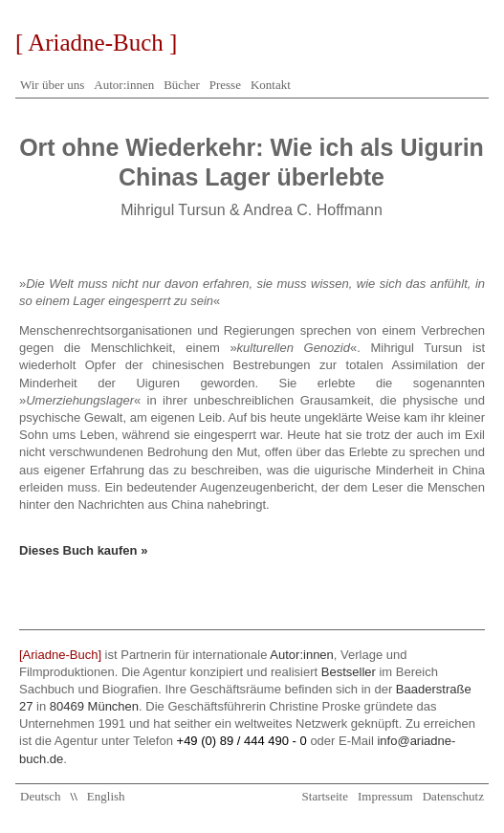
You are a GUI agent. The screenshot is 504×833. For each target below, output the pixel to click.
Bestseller (349, 672)
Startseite (325, 796)
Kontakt (271, 85)
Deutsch (41, 796)
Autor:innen (124, 85)
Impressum (385, 796)
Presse (225, 85)
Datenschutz (453, 796)
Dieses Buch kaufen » (83, 550)
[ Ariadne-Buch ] (96, 43)
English (106, 796)
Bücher (182, 85)
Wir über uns (52, 85)
